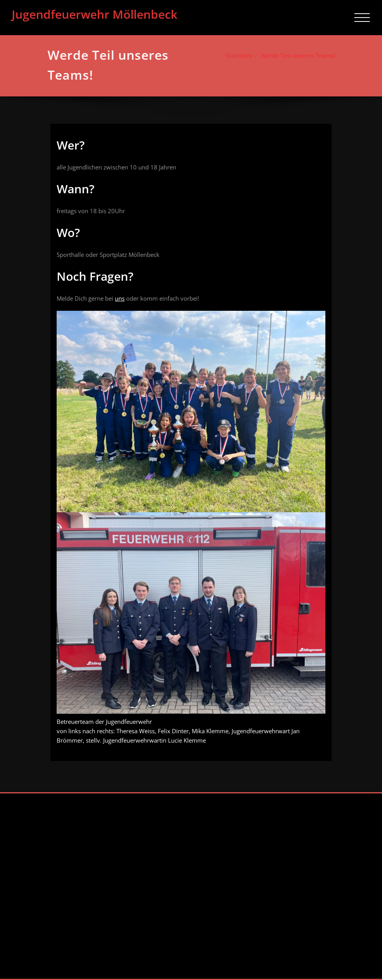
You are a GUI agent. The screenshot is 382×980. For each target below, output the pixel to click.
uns (120, 298)
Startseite (237, 55)
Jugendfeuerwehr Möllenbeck (95, 14)
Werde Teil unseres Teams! (296, 55)
